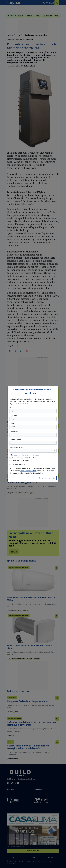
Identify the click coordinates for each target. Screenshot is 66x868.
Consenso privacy (18, 465)
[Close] (56, 391)
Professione (14, 432)
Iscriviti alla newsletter (47, 478)
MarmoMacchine (30, 458)
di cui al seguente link (28, 471)
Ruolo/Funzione (15, 439)
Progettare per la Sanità (20, 460)
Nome (12, 408)
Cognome (13, 416)
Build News (16, 458)
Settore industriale (16, 447)
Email (12, 424)
